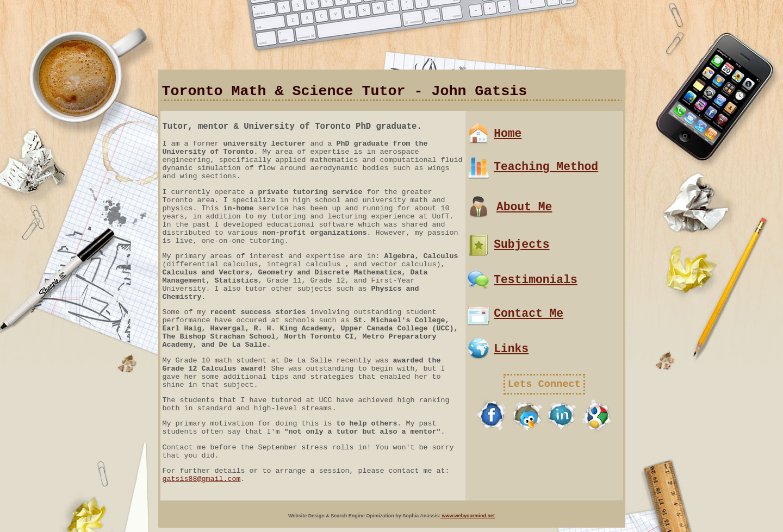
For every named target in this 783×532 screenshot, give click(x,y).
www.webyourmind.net (468, 516)
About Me (524, 207)
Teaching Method (546, 167)
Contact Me (529, 314)
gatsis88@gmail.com (202, 479)
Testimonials (536, 280)
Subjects (521, 245)
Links (511, 349)
